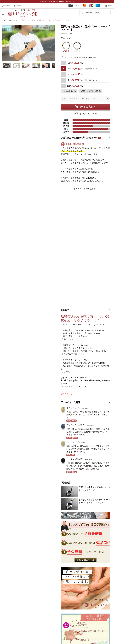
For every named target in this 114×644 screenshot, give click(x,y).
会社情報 (18, 6)
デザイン (86, 113)
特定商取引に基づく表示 (49, 636)
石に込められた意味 (70, 286)
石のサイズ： (67, 38)
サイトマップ (76, 636)
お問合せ (6, 6)
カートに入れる (86, 107)
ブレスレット (14, 20)
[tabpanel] (28, 43)
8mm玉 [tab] (77, 47)
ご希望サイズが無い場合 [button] (90, 91)
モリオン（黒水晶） (75, 343)
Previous (6, 43)
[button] (108, 99)
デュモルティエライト (76, 309)
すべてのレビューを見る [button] (85, 189)
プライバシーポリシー (31, 636)
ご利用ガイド (65, 636)
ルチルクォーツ (73, 292)
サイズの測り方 (69, 91)
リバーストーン (73, 326)
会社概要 (18, 636)
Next (51, 43)
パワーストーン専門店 (23, 10)
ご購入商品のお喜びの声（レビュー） (81, 138)
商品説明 (65, 194)
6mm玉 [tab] (66, 47)
